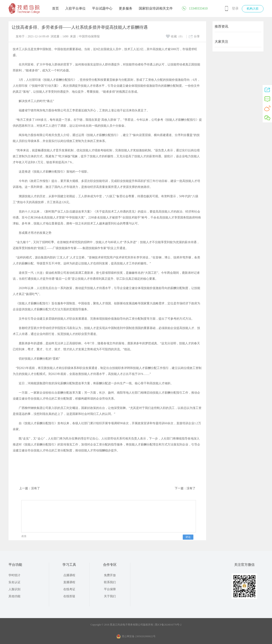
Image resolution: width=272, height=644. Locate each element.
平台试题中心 (102, 8)
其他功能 (14, 596)
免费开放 (110, 575)
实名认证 (14, 582)
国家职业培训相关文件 (156, 8)
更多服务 (126, 8)
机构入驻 (253, 9)
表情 (24, 536)
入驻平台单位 (75, 8)
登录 (235, 8)
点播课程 (69, 575)
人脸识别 (14, 589)
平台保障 (110, 589)
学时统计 (14, 575)
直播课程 (69, 582)
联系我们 (110, 582)
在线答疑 (69, 596)
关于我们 (110, 596)
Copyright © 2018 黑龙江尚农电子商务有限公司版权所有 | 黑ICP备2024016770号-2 (136, 625)
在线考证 (69, 589)
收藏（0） (175, 36)
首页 (55, 8)
